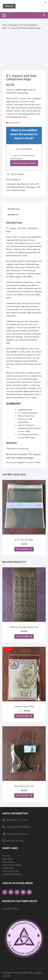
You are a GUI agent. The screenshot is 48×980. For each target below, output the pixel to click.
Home (5, 25)
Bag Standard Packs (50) (28, 184)
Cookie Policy (8, 868)
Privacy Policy (8, 862)
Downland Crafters (10, 909)
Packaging (13, 25)
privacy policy (16, 159)
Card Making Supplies (16, 187)
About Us (6, 856)
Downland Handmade (12, 874)
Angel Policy (8, 859)
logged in (22, 462)
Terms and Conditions (12, 865)
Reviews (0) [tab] (13, 215)
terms (28, 155)
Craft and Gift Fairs (10, 871)
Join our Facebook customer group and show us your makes (29, 428)
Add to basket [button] (24, 549)
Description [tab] (14, 209)
